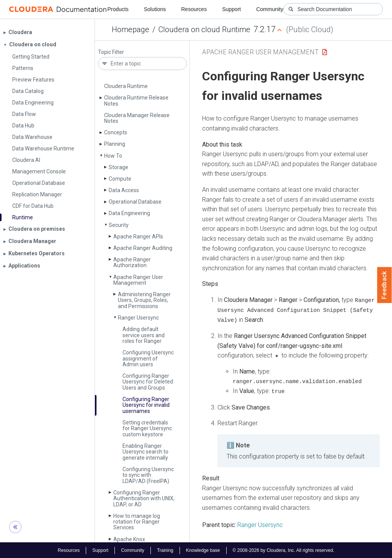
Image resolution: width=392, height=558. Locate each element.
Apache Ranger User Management (138, 280)
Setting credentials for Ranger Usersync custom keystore (147, 428)
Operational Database (135, 202)
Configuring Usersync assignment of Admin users (148, 358)
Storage (118, 167)
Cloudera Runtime (126, 86)
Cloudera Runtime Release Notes (136, 100)
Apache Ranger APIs (138, 237)
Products (118, 9)
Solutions (155, 9)
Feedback (385, 285)
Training (165, 550)
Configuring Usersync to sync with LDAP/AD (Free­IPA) (148, 475)
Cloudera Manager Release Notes (137, 118)
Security (119, 225)
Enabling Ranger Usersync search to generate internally (145, 452)
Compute (120, 179)
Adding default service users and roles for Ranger (144, 335)
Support (231, 9)
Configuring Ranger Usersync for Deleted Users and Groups (148, 382)
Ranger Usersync (138, 318)
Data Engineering (129, 213)
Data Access (124, 190)
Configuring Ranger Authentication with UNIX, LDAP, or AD (144, 498)
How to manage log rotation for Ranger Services (137, 522)
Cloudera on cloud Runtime (204, 29)
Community (270, 9)
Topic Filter (111, 52)
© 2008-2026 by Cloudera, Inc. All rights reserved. (284, 550)
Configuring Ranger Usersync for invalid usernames (146, 405)
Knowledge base (203, 550)
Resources (194, 9)
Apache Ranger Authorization (132, 262)
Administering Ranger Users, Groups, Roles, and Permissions (144, 300)
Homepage (131, 29)
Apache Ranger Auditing (143, 248)
